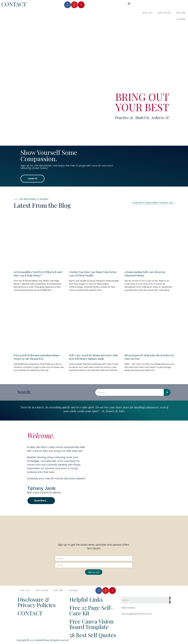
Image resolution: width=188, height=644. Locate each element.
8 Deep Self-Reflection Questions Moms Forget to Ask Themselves (36, 357)
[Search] (167, 392)
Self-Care (148, 13)
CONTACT (14, 4)
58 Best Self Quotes (93, 635)
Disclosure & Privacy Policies (37, 602)
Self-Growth (164, 13)
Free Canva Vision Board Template (91, 624)
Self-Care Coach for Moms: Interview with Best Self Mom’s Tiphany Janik (93, 357)
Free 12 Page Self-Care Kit (91, 610)
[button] (33, 179)
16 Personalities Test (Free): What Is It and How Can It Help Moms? (38, 274)
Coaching (180, 19)
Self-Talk (181, 13)
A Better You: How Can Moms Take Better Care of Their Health (93, 274)
